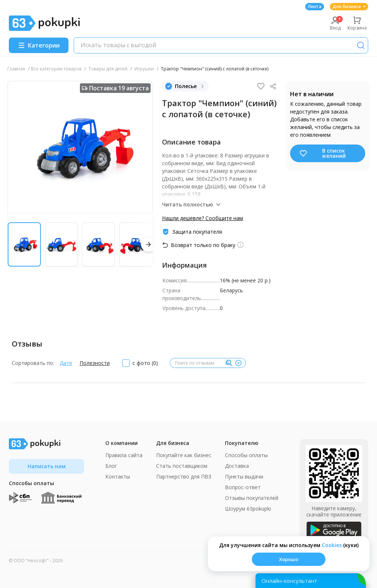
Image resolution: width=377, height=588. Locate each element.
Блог (111, 466)
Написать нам (47, 466)
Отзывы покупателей (252, 498)
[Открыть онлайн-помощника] (311, 581)
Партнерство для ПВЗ (184, 476)
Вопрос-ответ (243, 487)
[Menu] (39, 45)
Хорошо (289, 559)
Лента (315, 6)
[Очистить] (238, 363)
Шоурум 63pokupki (248, 509)
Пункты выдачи (244, 476)
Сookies (332, 545)
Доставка (237, 466)
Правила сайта (124, 455)
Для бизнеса (349, 6)
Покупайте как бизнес (184, 455)
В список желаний (322, 153)
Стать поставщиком (182, 466)
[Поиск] (361, 45)
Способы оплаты (246, 455)
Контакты (118, 476)
